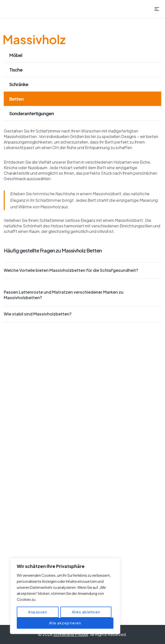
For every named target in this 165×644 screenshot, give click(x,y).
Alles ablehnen (86, 612)
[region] (65, 596)
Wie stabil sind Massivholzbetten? (38, 314)
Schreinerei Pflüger (71, 634)
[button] (82, 270)
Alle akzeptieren (65, 623)
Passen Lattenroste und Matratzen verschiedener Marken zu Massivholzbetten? (64, 295)
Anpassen (38, 612)
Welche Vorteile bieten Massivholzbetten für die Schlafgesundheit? (71, 270)
